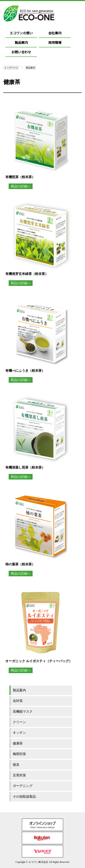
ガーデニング (23, 786)
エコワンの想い (21, 33)
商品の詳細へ (21, 186)
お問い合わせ (21, 52)
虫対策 (18, 701)
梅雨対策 (19, 754)
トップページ (11, 68)
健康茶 (18, 743)
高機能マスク (23, 712)
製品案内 (21, 42)
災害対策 (19, 775)
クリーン (19, 722)
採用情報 (55, 42)
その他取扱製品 (24, 797)
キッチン (19, 733)
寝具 (16, 765)
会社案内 (55, 33)
